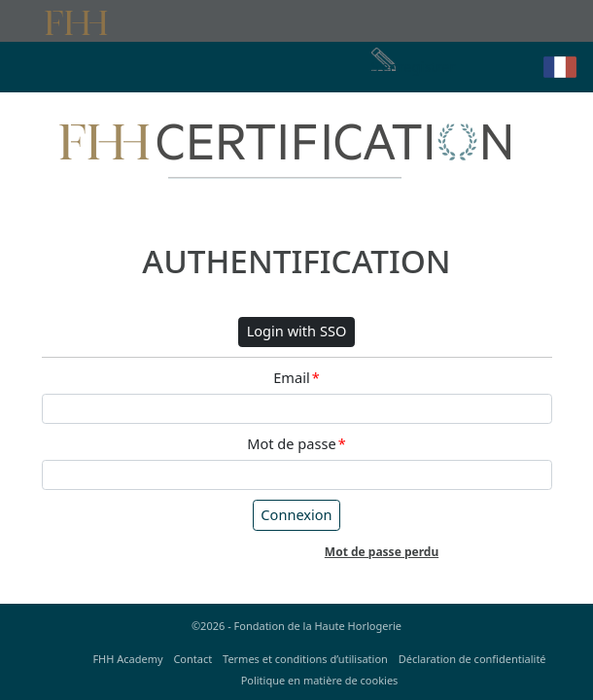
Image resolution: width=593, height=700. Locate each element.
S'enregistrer (414, 66)
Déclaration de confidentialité (472, 659)
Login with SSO (297, 331)
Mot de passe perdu (382, 552)
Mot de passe (296, 444)
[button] (560, 67)
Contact (192, 659)
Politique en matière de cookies (320, 680)
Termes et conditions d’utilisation (305, 659)
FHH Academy (127, 659)
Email (296, 378)
